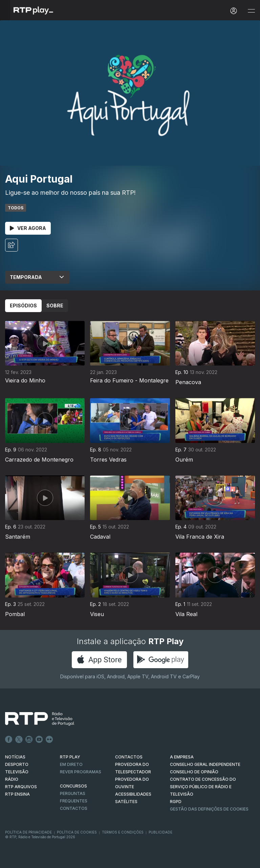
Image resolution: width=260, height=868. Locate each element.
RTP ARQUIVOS (21, 787)
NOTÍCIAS (15, 757)
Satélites (126, 802)
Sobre (55, 306)
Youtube (39, 740)
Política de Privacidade (28, 832)
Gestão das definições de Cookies (209, 809)
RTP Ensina (17, 794)
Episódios (23, 306)
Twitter (19, 740)
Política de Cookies (77, 832)
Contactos (74, 808)
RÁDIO (12, 779)
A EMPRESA (182, 757)
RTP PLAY (70, 757)
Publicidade (160, 832)
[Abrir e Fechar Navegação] (251, 11)
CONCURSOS (73, 786)
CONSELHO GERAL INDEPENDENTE (205, 764)
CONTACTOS (129, 757)
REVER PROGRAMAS (81, 772)
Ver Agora (28, 228)
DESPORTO (17, 764)
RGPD (176, 802)
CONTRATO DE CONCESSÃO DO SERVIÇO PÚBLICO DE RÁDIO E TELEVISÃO (203, 787)
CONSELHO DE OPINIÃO (194, 772)
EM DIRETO (71, 764)
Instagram (29, 740)
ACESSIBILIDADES (133, 794)
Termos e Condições (123, 832)
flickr (49, 740)
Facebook (9, 740)
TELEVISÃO (17, 772)
